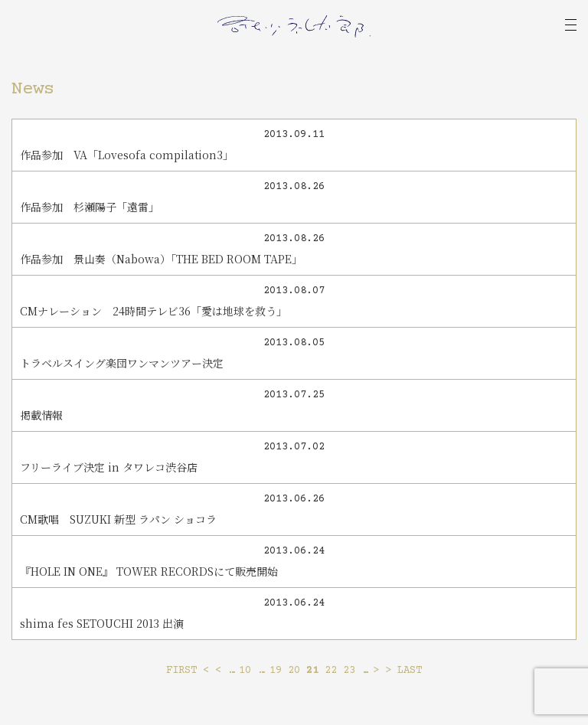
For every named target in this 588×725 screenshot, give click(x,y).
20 (294, 671)
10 (245, 671)
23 (349, 671)
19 (276, 671)
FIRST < (188, 671)
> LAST (403, 671)
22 (331, 671)
